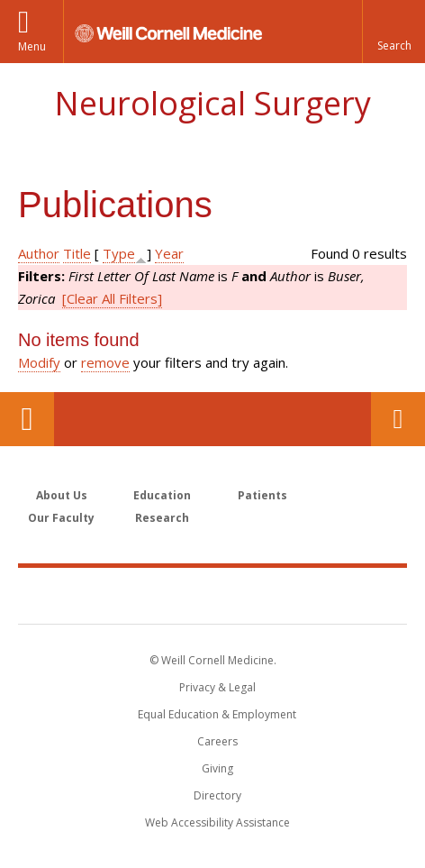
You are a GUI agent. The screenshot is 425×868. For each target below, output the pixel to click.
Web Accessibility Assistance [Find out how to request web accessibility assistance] (217, 822)
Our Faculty (61, 518)
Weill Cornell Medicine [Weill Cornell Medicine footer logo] (212, 595)
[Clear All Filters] (112, 298)
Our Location (27, 419)
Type (119, 253)
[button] (393, 32)
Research (162, 518)
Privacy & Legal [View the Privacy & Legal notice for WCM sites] (217, 687)
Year (169, 253)
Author (39, 253)
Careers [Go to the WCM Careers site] (217, 741)
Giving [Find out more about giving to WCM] (217, 768)
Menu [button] (32, 46)
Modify (39, 362)
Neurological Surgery (212, 103)
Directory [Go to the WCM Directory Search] (217, 795)
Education (162, 495)
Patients (262, 495)
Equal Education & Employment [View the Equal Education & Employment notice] (217, 714)
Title (77, 253)
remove (105, 362)
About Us (62, 495)
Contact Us (398, 419)
